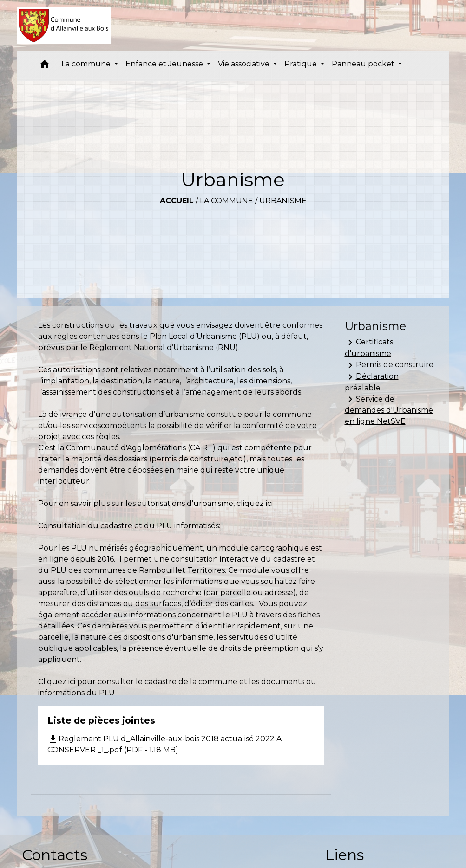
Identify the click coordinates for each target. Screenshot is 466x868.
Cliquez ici (57, 682)
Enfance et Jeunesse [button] (165, 64)
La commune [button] (87, 64)
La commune (226, 201)
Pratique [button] (302, 64)
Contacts (55, 855)
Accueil (177, 201)
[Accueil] (64, 26)
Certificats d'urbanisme (369, 347)
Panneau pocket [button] (364, 64)
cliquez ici (255, 503)
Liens (344, 855)
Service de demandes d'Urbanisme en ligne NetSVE (389, 410)
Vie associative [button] (245, 64)
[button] (45, 66)
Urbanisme (283, 201)
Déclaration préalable (372, 382)
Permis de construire (389, 365)
